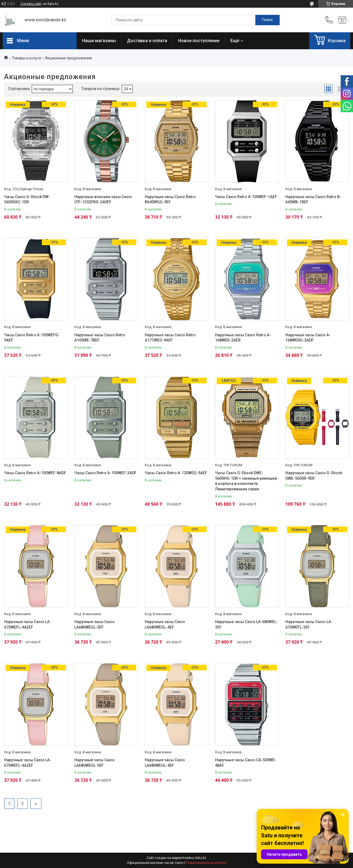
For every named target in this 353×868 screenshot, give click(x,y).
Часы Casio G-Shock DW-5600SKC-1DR (27, 199)
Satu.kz (201, 858)
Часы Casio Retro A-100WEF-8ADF (35, 473)
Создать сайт (31, 4)
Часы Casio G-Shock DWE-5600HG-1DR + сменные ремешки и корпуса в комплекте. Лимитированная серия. (246, 481)
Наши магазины (99, 41)
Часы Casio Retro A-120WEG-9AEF (176, 473)
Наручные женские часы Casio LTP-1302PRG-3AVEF (103, 199)
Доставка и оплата (147, 41)
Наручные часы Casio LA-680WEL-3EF (246, 624)
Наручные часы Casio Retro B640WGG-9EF (170, 199)
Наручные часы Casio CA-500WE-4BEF (246, 763)
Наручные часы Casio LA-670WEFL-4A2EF (28, 624)
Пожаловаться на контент (206, 863)
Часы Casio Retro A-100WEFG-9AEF (32, 338)
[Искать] (267, 20)
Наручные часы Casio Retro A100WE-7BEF (100, 338)
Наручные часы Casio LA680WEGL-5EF (95, 624)
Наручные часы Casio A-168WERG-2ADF (308, 338)
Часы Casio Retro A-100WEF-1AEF (246, 197)
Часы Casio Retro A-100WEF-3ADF (105, 473)
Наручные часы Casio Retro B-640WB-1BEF (313, 199)
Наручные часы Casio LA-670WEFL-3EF (309, 624)
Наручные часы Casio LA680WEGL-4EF (165, 624)
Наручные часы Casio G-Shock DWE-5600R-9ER (314, 476)
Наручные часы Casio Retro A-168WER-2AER (243, 338)
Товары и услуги (26, 58)
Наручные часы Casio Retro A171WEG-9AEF (170, 338)
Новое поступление (199, 41)
